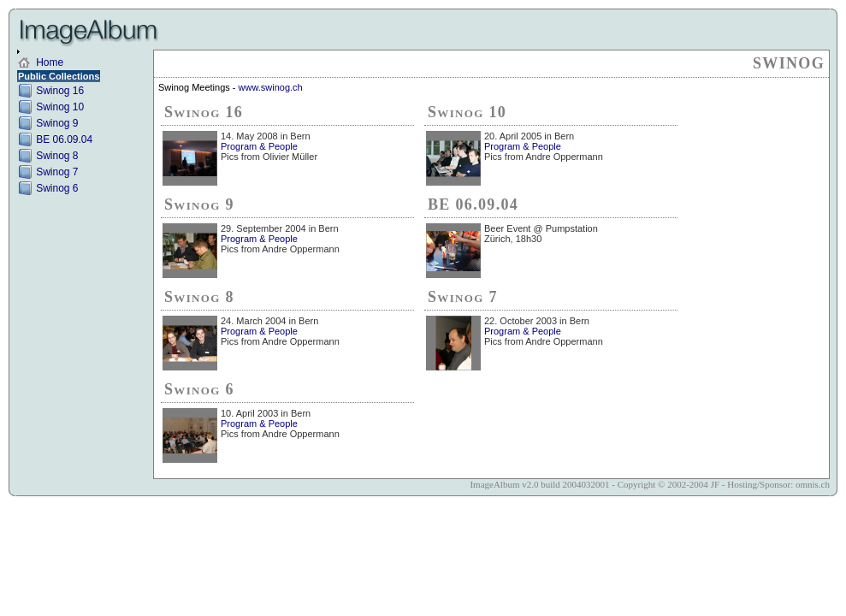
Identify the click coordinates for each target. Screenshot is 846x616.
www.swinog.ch (271, 87)
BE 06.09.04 (64, 139)
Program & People (259, 146)
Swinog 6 (57, 188)
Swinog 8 (57, 156)
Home (50, 62)
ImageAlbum (494, 484)
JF (715, 484)
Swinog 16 (60, 91)
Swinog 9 (57, 123)
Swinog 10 (60, 107)
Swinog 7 (57, 172)
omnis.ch (813, 484)
